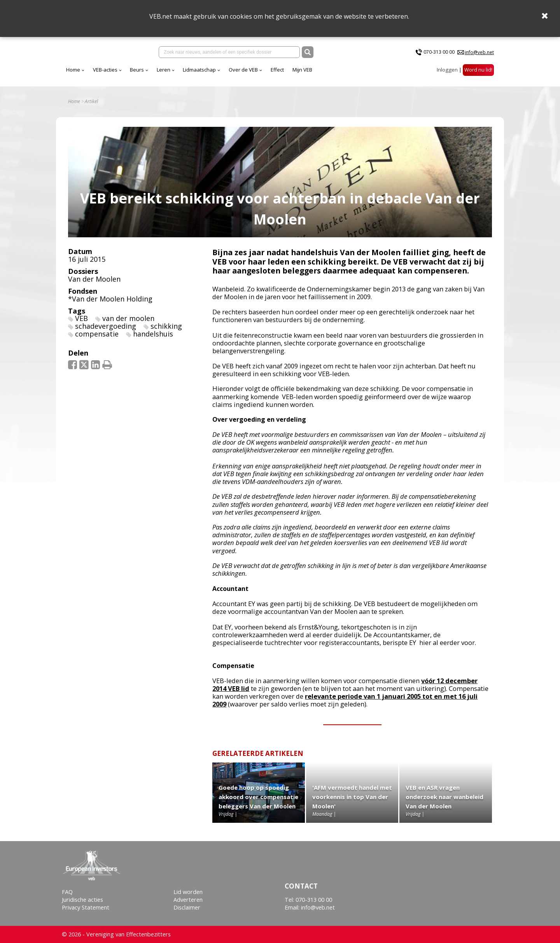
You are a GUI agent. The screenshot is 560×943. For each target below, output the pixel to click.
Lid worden (188, 892)
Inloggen (447, 70)
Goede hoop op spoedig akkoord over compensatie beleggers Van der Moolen (258, 797)
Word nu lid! (478, 70)
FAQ (67, 892)
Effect (277, 70)
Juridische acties (82, 900)
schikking (166, 326)
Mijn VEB (302, 70)
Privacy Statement (86, 907)
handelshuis (153, 334)
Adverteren (188, 900)
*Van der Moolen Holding (110, 299)
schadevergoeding (106, 326)
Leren (164, 70)
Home (73, 70)
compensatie (97, 334)
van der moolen (128, 318)
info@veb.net (479, 52)
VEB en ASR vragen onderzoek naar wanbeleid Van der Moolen (444, 797)
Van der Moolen (94, 279)
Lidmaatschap (199, 70)
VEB (81, 318)
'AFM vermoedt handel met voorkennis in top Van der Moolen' (352, 797)
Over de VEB (243, 70)
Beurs (137, 70)
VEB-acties (105, 70)
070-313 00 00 (439, 52)
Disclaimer (187, 907)
